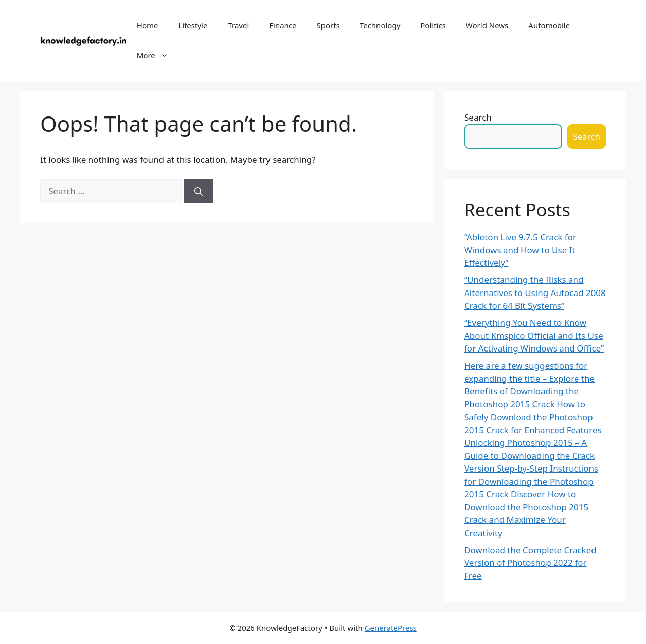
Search (478, 117)
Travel (238, 25)
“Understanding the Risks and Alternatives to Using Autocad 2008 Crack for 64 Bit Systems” (535, 292)
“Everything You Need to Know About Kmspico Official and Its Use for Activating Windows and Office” (534, 335)
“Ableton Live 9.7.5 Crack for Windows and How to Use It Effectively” (520, 250)
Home (148, 25)
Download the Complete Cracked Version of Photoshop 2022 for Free (530, 563)
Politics (433, 25)
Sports (328, 25)
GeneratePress (391, 628)
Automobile (549, 25)
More (157, 55)
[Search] (199, 191)
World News (487, 25)
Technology (380, 25)
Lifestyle (193, 25)
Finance (283, 25)
